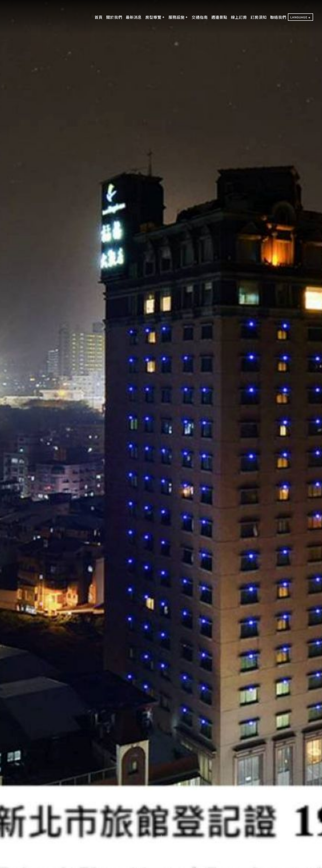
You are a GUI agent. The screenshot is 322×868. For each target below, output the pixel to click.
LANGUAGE (299, 17)
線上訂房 (239, 17)
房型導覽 (153, 17)
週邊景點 (219, 17)
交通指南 (200, 17)
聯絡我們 (278, 17)
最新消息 (134, 17)
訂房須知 (258, 17)
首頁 (98, 17)
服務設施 (176, 17)
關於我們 (114, 17)
